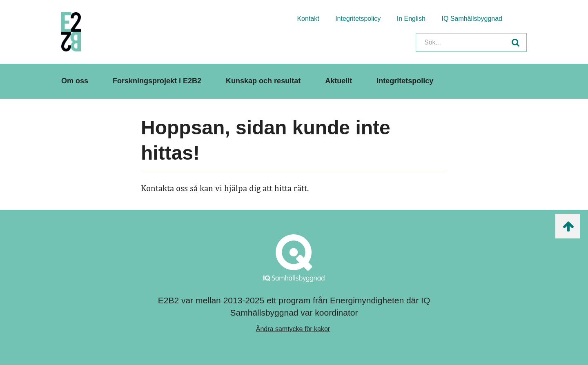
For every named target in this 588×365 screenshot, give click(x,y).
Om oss (75, 81)
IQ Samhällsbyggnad (472, 19)
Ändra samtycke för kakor (293, 329)
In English (411, 19)
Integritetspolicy (358, 19)
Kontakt (308, 19)
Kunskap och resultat (263, 81)
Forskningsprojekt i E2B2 (157, 81)
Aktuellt (339, 81)
